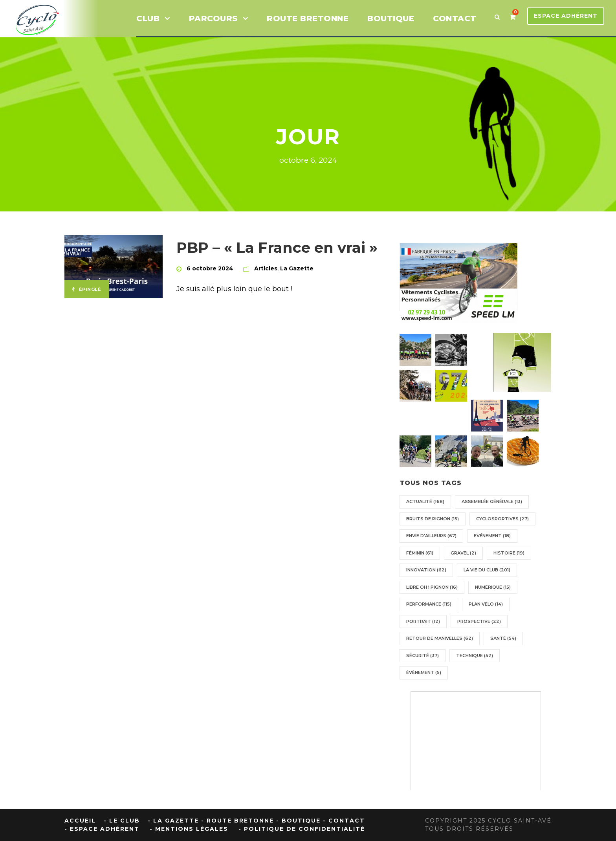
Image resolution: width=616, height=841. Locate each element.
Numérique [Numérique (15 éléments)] (493, 587)
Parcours (213, 18)
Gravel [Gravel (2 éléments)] (463, 553)
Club (148, 18)
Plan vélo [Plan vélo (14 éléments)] (486, 604)
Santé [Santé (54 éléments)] (503, 638)
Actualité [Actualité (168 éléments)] (425, 501)
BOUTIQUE (391, 18)
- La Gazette (173, 821)
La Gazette (297, 268)
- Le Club (122, 821)
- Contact (344, 821)
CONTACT (455, 18)
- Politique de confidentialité (302, 829)
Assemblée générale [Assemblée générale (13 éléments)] (492, 501)
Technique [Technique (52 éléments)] (475, 656)
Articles (266, 268)
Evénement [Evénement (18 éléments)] (492, 536)
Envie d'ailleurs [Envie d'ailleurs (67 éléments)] (431, 536)
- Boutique (298, 821)
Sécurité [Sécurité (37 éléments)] (423, 656)
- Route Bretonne (237, 821)
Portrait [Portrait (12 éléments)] (423, 621)
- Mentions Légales (189, 829)
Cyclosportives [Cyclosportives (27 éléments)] (502, 519)
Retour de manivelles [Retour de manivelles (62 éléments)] (440, 638)
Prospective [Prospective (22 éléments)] (479, 621)
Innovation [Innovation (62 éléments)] (426, 570)
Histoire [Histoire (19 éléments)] (509, 553)
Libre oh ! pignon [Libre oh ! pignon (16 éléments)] (432, 587)
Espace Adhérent (566, 16)
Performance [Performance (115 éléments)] (429, 604)
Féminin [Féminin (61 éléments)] (420, 553)
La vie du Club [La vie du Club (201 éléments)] (487, 570)
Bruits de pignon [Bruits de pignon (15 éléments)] (433, 519)
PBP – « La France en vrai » (277, 247)
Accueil (80, 821)
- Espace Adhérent (102, 829)
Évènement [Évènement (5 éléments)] (424, 672)
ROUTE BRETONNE (308, 18)
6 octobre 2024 (210, 268)
